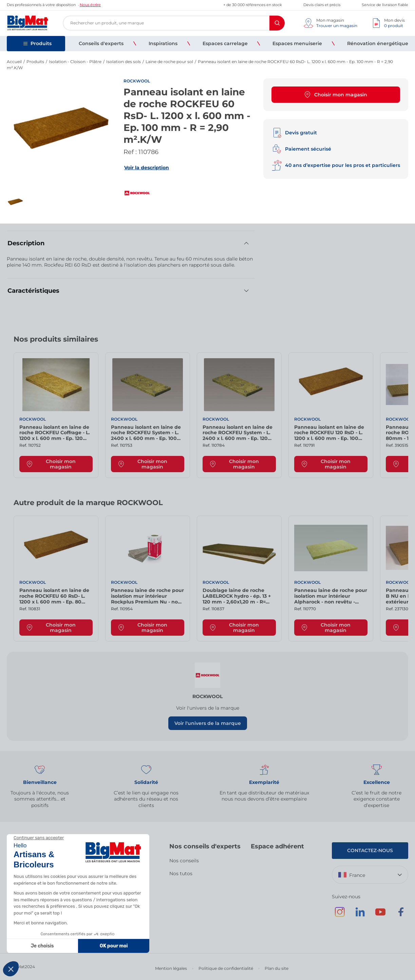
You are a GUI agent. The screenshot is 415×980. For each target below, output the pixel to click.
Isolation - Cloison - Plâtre (75, 62)
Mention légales (171, 968)
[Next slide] (395, 342)
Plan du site (277, 968)
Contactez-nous (370, 850)
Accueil (14, 62)
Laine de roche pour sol (169, 62)
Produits (35, 62)
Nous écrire (90, 5)
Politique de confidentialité (226, 968)
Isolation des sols (124, 62)
